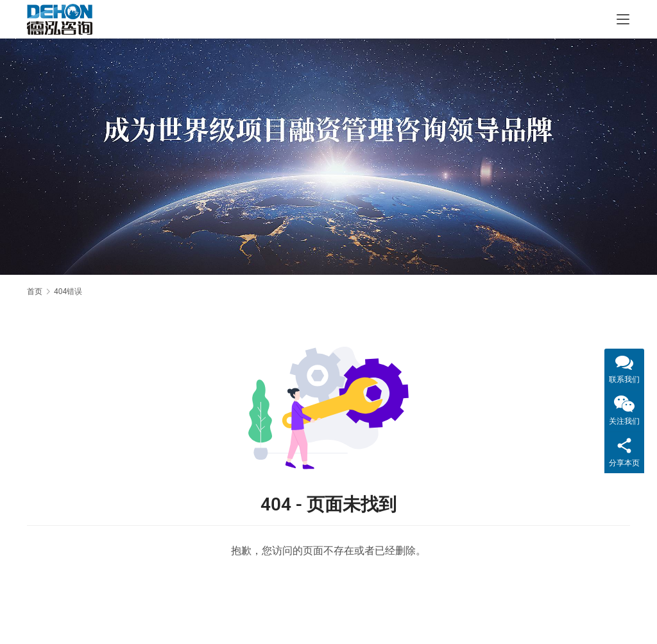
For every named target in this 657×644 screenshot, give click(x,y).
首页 (35, 292)
